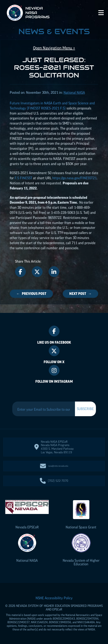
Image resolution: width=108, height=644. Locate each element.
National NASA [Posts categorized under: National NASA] (74, 92)
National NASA (27, 560)
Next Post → (80, 294)
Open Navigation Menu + (54, 48)
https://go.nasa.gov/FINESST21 (74, 178)
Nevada (27, 527)
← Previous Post (31, 294)
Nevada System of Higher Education (81, 562)
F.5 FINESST (23, 178)
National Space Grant (81, 527)
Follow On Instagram (54, 381)
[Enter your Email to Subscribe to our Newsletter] (44, 409)
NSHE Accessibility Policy (54, 598)
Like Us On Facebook (54, 342)
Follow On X (54, 362)
